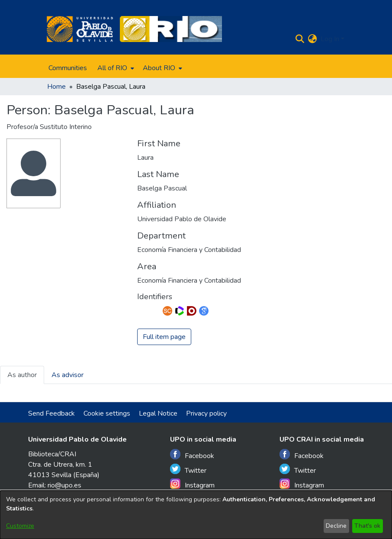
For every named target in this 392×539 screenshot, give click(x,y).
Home (56, 87)
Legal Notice (158, 413)
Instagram (192, 484)
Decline (336, 526)
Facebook (192, 455)
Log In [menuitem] (330, 39)
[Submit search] (300, 39)
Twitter (188, 470)
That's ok (367, 526)
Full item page (164, 337)
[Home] (80, 29)
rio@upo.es (64, 485)
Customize (20, 526)
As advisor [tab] (67, 375)
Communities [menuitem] (68, 68)
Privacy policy (206, 413)
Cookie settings (107, 413)
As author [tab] (22, 375)
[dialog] (196, 515)
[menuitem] (115, 68)
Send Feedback (51, 413)
